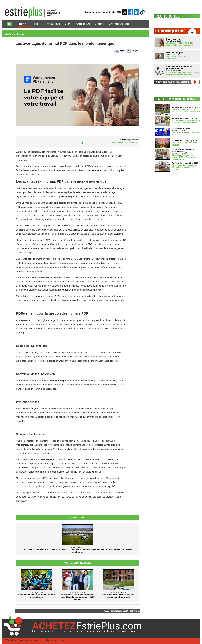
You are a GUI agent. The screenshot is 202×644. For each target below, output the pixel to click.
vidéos (122, 631)
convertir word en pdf (56, 381)
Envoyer (134, 51)
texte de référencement (96, 631)
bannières (37, 631)
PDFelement (95, 170)
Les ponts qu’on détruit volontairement (176, 58)
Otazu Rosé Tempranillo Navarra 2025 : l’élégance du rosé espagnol (183, 74)
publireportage (77, 631)
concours (48, 631)
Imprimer (123, 51)
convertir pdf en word (79, 219)
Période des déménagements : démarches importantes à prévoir (185, 167)
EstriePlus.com (20, 640)
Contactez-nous (92, 12)
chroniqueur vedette (136, 631)
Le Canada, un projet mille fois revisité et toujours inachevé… (179, 44)
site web (113, 631)
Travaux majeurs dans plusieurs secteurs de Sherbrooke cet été (186, 122)
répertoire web (61, 631)
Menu (24, 24)
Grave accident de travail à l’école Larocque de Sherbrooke (186, 110)
